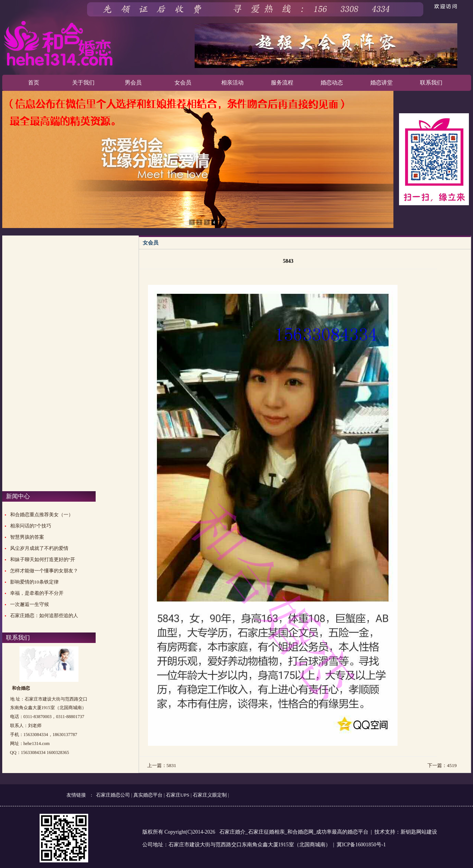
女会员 (183, 83)
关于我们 (83, 83)
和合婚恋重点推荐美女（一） (42, 515)
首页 (34, 83)
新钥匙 (408, 832)
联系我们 (431, 83)
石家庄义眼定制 (210, 795)
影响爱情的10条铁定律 (34, 582)
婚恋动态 (332, 83)
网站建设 (427, 832)
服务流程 (282, 83)
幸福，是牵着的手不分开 (37, 593)
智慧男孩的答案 (27, 537)
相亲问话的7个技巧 (31, 526)
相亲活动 (232, 83)
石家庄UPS (178, 795)
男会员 (133, 83)
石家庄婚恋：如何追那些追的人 (44, 615)
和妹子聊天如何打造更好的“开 (43, 559)
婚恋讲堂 (381, 83)
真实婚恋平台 (148, 795)
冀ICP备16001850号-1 (361, 845)
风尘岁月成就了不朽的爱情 (39, 548)
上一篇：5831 (162, 765)
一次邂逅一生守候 (30, 604)
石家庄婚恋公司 (113, 795)
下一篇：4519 (442, 765)
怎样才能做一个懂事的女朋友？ (44, 571)
